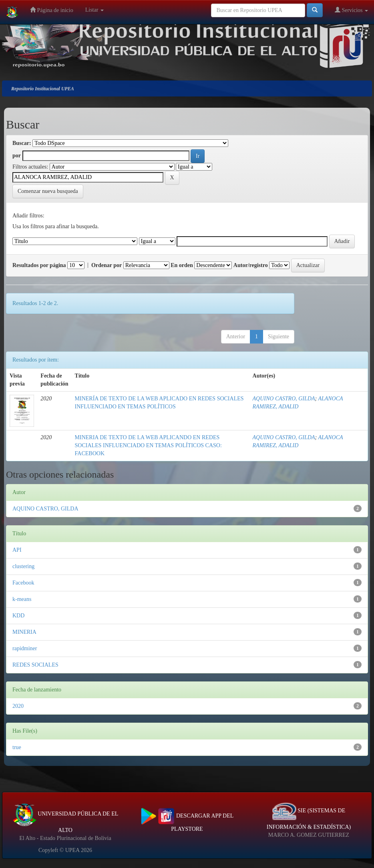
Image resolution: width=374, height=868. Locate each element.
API (17, 550)
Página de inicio (52, 10)
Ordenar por (107, 265)
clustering (23, 566)
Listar (95, 10)
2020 (18, 706)
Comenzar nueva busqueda (48, 191)
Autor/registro (251, 265)
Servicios (351, 10)
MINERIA (24, 632)
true (17, 747)
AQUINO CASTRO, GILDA (284, 399)
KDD (18, 616)
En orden (182, 265)
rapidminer (25, 648)
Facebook (23, 583)
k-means (22, 599)
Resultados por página (39, 265)
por (17, 156)
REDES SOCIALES (35, 665)
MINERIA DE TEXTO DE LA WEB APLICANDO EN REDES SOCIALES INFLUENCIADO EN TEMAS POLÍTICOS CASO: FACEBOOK (148, 445)
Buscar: (22, 143)
